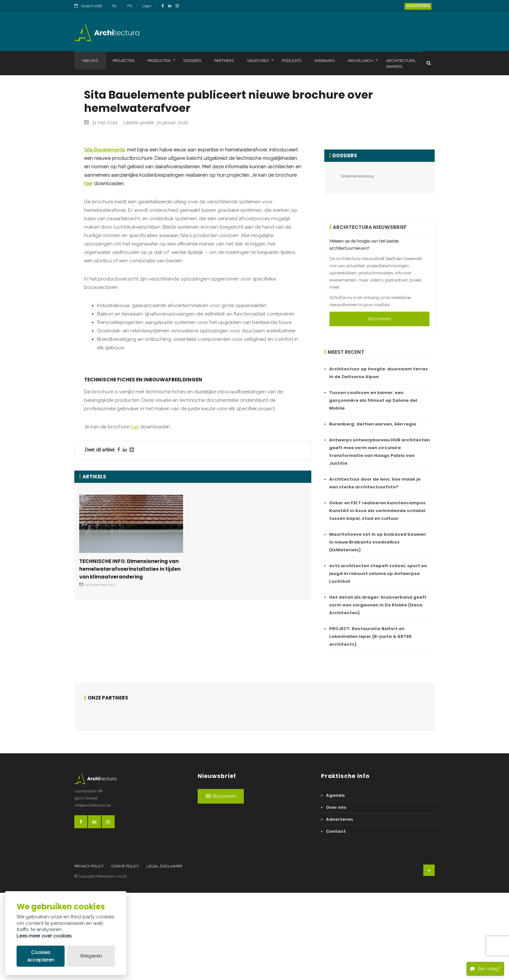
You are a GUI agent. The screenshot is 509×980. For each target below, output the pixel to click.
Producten (161, 60)
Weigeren (91, 956)
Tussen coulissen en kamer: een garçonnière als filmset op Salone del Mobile (373, 400)
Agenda (335, 883)
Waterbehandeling (357, 176)
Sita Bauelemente (104, 283)
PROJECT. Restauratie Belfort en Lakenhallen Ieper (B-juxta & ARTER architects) (370, 636)
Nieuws (90, 61)
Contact (336, 919)
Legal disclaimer (164, 954)
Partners (224, 61)
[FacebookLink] (164, 6)
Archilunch (363, 60)
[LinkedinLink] (171, 6)
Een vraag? (485, 968)
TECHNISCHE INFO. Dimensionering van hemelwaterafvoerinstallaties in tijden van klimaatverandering (130, 702)
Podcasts (292, 61)
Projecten (124, 61)
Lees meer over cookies (44, 936)
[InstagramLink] (179, 6)
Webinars (324, 61)
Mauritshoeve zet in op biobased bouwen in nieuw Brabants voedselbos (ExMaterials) (378, 542)
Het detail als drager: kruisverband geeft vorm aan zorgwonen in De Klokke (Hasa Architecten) (378, 605)
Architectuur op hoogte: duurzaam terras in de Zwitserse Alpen (379, 373)
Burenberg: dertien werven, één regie (373, 424)
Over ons (336, 895)
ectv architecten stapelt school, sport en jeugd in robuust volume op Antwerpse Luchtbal (378, 574)
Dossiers (192, 61)
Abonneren (379, 319)
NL (115, 6)
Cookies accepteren (41, 956)
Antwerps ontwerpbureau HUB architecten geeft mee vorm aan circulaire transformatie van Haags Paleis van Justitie (379, 452)
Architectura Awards (401, 64)
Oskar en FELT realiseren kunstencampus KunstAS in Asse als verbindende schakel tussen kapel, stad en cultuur (377, 511)
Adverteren (418, 6)
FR (130, 6)
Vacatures (260, 60)
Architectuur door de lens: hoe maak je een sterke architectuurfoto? (375, 483)
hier (88, 317)
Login (147, 6)
